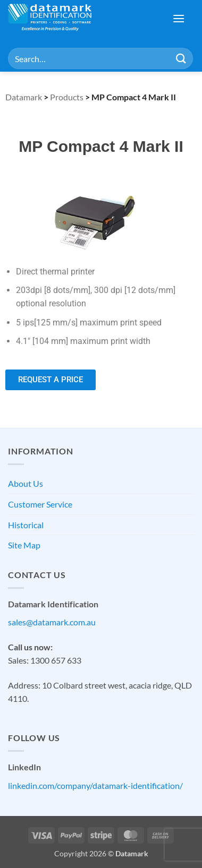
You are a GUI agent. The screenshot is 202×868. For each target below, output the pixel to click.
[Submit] (181, 58)
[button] (179, 18)
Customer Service (40, 504)
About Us (26, 483)
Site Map (24, 545)
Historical (26, 525)
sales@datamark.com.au (52, 622)
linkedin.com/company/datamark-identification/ (95, 785)
